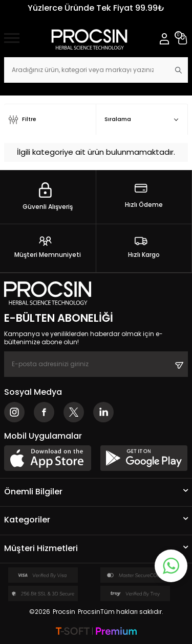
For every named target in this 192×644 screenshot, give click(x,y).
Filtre (23, 120)
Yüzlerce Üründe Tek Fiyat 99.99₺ (96, 8)
